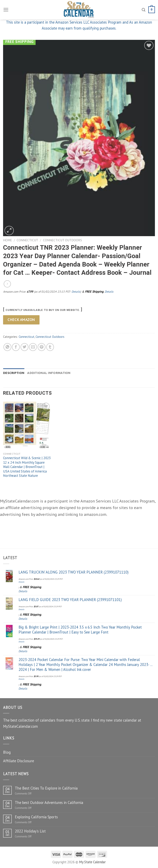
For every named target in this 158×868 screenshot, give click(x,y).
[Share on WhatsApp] (7, 347)
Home (8, 240)
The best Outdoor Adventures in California (49, 802)
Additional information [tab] (49, 373)
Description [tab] (14, 373)
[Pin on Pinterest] (42, 347)
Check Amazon (21, 320)
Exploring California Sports (36, 817)
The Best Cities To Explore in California (46, 788)
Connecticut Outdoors (62, 240)
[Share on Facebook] (16, 347)
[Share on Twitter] (24, 347)
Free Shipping (19, 41)
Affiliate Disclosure (19, 761)
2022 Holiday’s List (30, 831)
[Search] (144, 10)
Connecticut (27, 240)
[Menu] (6, 10)
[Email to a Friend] (33, 347)
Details (76, 292)
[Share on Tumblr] (50, 347)
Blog (7, 752)
